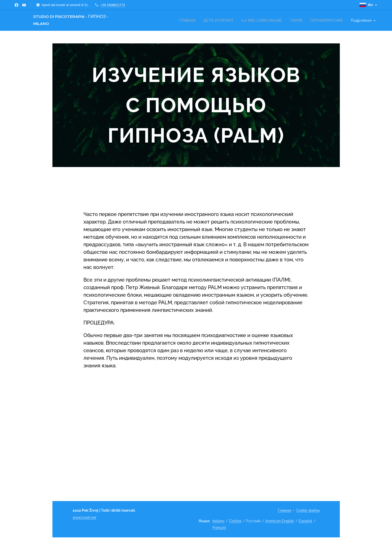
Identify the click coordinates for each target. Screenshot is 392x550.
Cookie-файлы (308, 510)
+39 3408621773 (113, 5)
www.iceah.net (84, 517)
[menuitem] (181, 20)
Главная (284, 510)
